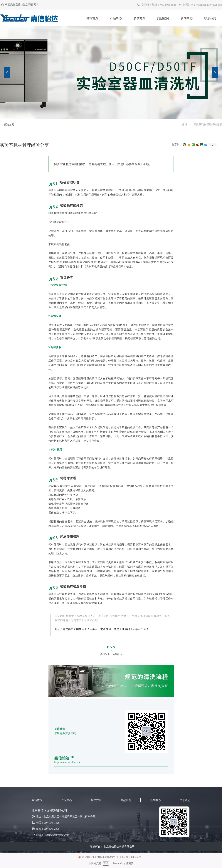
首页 (185, 124)
